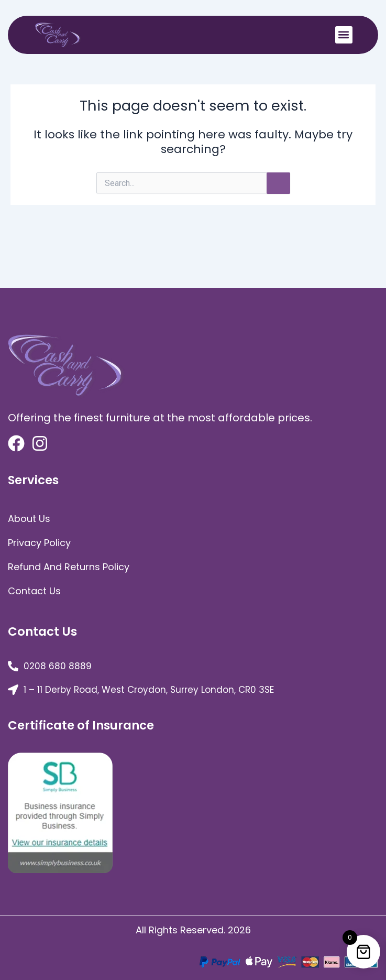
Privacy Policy (39, 543)
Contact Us (34, 591)
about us (29, 519)
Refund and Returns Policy (69, 567)
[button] (344, 35)
